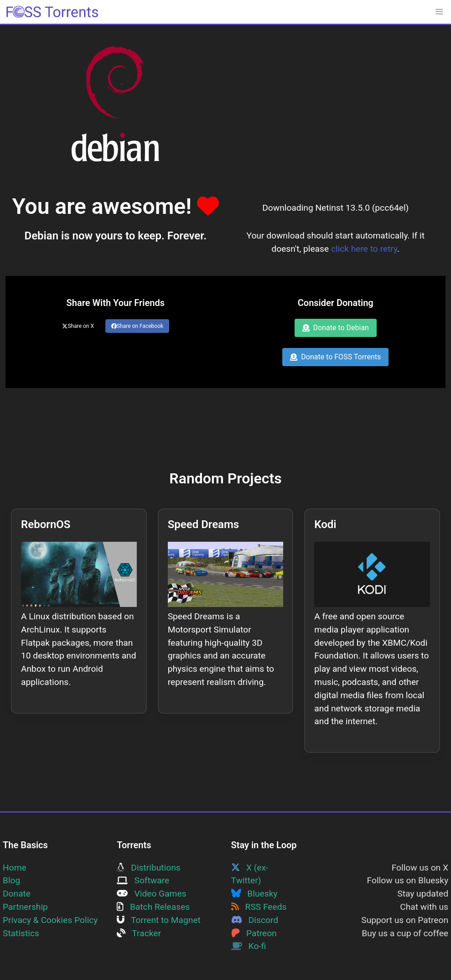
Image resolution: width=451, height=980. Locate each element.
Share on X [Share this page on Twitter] (78, 326)
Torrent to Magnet (159, 920)
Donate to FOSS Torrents (335, 357)
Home (15, 868)
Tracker (139, 933)
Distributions (148, 868)
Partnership (25, 907)
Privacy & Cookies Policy (50, 920)
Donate (17, 894)
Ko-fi (249, 946)
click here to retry (364, 249)
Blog (11, 880)
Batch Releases (153, 907)
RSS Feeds (259, 907)
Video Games (151, 894)
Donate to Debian (336, 328)
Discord (255, 920)
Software (143, 880)
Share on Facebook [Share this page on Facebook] (137, 326)
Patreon (254, 933)
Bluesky (254, 894)
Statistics (21, 933)
